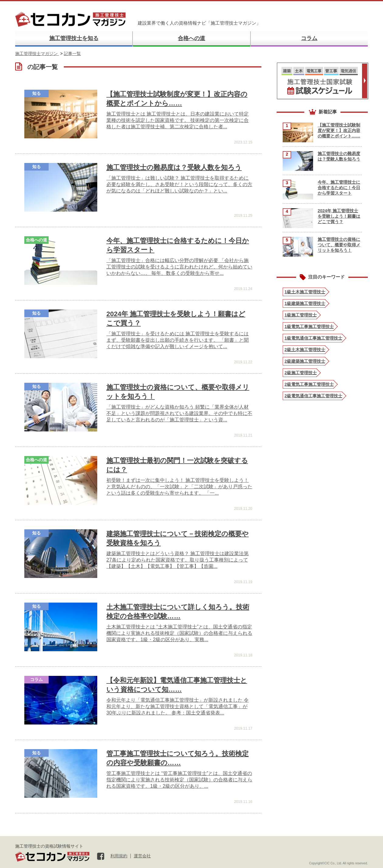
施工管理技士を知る (74, 38)
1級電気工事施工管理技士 (309, 327)
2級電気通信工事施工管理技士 (313, 396)
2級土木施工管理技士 (305, 350)
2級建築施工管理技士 (305, 361)
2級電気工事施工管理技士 (309, 384)
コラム (309, 38)
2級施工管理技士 (301, 373)
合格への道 (191, 38)
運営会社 (142, 856)
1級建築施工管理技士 (305, 303)
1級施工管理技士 (301, 315)
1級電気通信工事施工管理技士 (313, 338)
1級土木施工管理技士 (305, 292)
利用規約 (119, 856)
